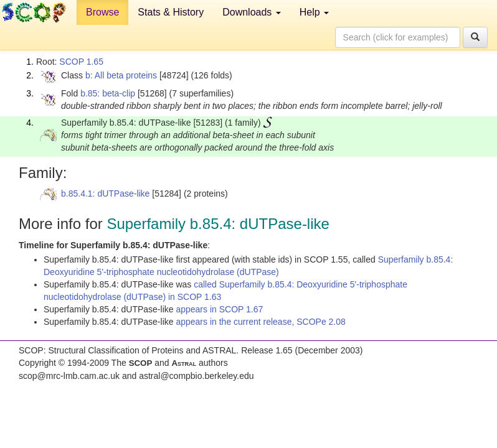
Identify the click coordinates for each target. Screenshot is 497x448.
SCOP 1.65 (81, 62)
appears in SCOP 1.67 (219, 309)
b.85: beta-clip (108, 93)
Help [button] (314, 12)
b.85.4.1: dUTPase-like (105, 194)
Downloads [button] (252, 12)
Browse (102, 12)
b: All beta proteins (121, 75)
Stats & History (171, 12)
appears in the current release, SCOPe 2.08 (260, 322)
